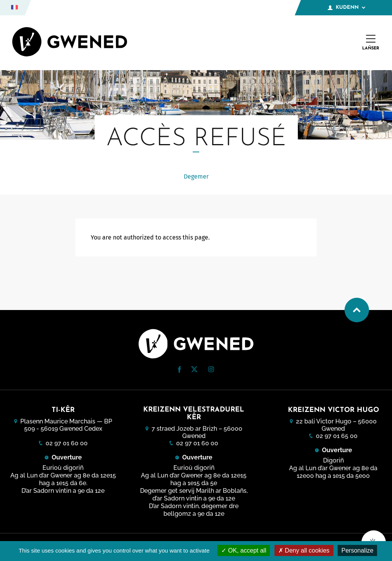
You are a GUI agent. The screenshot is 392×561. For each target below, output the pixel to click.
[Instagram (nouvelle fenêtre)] (211, 370)
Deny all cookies (304, 550)
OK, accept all (244, 550)
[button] (180, 370)
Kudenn (346, 8)
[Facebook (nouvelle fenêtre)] (180, 371)
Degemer (196, 176)
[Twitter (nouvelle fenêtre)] (194, 370)
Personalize (358, 550)
